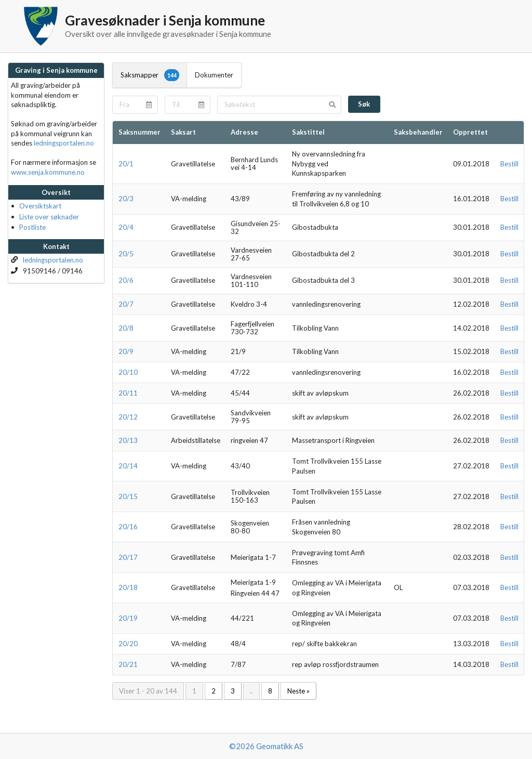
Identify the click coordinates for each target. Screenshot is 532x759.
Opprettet (470, 132)
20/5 (126, 254)
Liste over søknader (49, 217)
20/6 (126, 280)
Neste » (298, 691)
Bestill (509, 164)
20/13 (128, 440)
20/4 (126, 227)
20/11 (128, 393)
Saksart (183, 132)
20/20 (128, 644)
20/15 (128, 496)
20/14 (128, 466)
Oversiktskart (40, 206)
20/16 (128, 527)
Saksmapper (150, 75)
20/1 (126, 164)
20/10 (128, 372)
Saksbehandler (418, 132)
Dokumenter (214, 75)
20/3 (126, 199)
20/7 (126, 304)
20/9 (126, 351)
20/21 (128, 664)
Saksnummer (139, 132)
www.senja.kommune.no (48, 172)
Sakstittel (308, 132)
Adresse (244, 132)
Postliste (32, 227)
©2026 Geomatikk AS (266, 746)
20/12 (128, 417)
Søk (364, 104)
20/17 (128, 557)
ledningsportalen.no (64, 143)
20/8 (126, 328)
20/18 (128, 587)
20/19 (128, 618)
